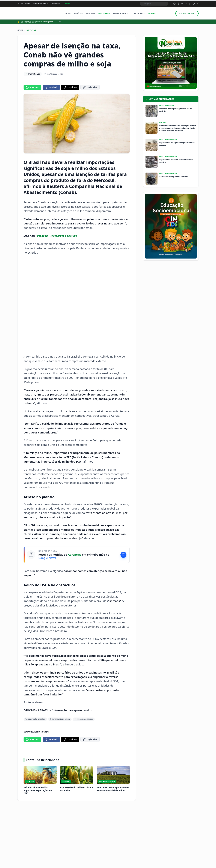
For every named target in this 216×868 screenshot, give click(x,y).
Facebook (51, 87)
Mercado (90, 13)
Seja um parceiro (187, 13)
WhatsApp (32, 87)
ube (75, 236)
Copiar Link (90, 87)
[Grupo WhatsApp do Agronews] (194, 4)
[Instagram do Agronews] (174, 4)
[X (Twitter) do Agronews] (186, 4)
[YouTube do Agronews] (182, 4)
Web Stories (104, 13)
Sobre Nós (56, 4)
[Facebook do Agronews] (178, 4)
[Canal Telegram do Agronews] (198, 4)
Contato (67, 4)
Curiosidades (138, 13)
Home (68, 13)
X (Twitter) (70, 87)
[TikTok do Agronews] (190, 4)
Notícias (78, 13)
